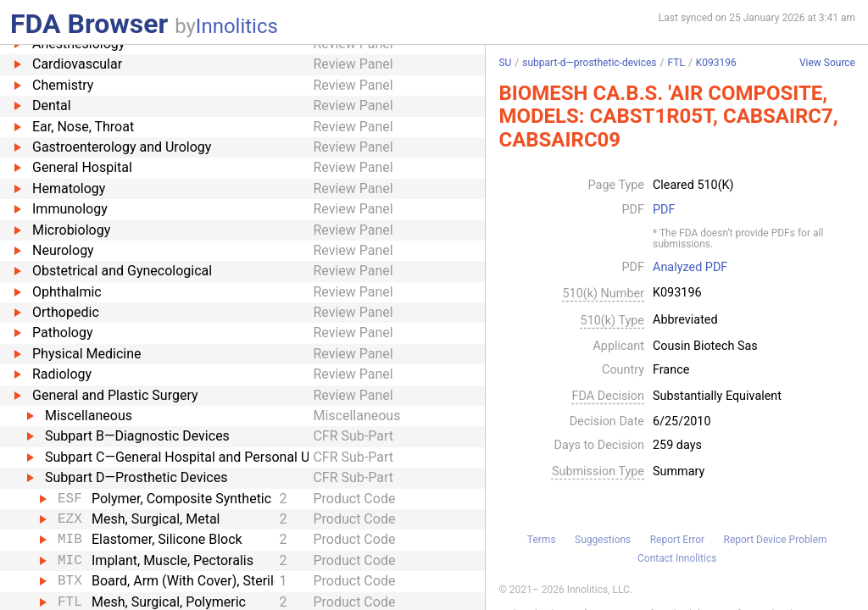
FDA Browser (89, 24)
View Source (827, 63)
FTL (676, 63)
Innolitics (237, 26)
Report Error (677, 540)
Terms (542, 540)
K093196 (716, 63)
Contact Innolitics (677, 558)
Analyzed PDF (690, 268)
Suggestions (603, 540)
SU (505, 63)
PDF (664, 210)
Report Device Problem (776, 540)
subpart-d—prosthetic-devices (589, 63)
